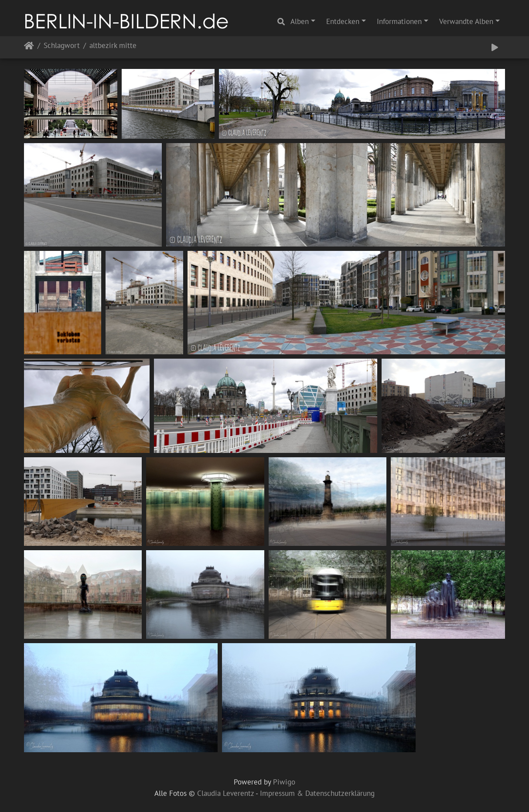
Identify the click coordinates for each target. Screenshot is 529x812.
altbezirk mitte (113, 46)
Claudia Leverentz (225, 793)
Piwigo (284, 782)
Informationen (399, 21)
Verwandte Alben (466, 21)
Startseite (29, 47)
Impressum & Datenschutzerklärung (317, 793)
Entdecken (343, 21)
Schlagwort (62, 46)
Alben (300, 21)
